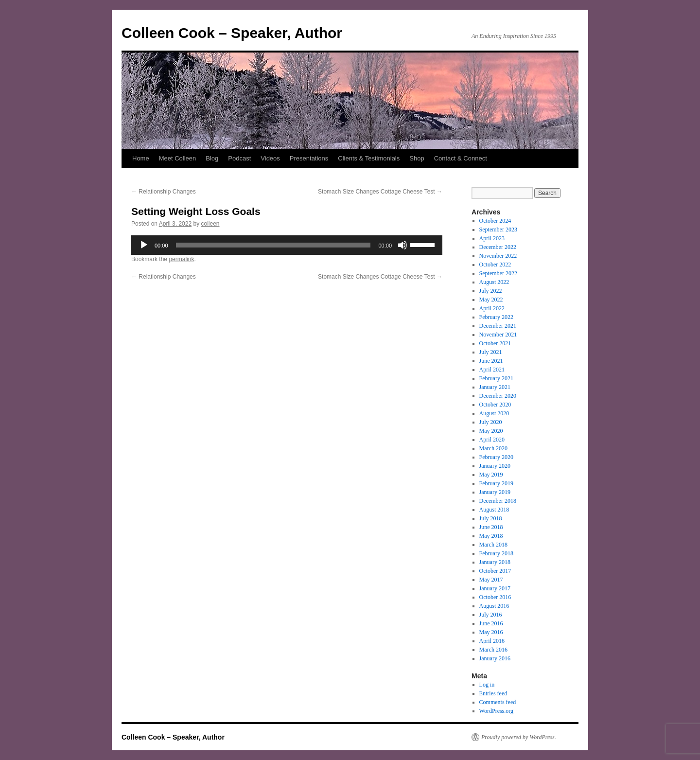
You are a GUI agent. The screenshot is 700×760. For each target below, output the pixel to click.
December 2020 (498, 396)
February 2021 (496, 378)
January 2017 (495, 588)
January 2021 (495, 387)
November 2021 (498, 335)
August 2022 (494, 282)
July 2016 (491, 615)
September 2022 (498, 273)
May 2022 (491, 300)
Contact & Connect (461, 158)
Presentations (309, 158)
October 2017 (495, 571)
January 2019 (495, 492)
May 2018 (491, 536)
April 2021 (492, 370)
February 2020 (496, 457)
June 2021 (491, 361)
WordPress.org (496, 711)
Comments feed (498, 702)
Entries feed (493, 693)
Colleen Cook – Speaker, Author (232, 33)
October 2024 (495, 221)
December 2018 (498, 501)
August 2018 (494, 510)
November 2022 (498, 256)
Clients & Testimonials (369, 158)
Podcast (239, 158)
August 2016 (494, 606)
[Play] (144, 245)
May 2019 (491, 475)
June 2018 (491, 527)
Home (141, 158)
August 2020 (494, 413)
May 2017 (491, 580)
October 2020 (495, 405)
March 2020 (493, 448)
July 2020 (491, 422)
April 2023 (492, 238)
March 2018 (493, 545)
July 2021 (491, 352)
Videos (270, 158)
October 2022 (495, 265)
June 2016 (491, 623)
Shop (417, 158)
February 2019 (496, 483)
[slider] (273, 245)
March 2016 (493, 650)
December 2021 (498, 326)
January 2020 (495, 466)
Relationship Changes (164, 192)
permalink (181, 259)
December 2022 (498, 247)
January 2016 (495, 658)
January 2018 (495, 562)
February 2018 (496, 553)
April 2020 (492, 440)
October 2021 (495, 343)
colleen (210, 224)
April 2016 (492, 641)
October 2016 (495, 597)
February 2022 (496, 317)
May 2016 (491, 632)
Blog (212, 158)
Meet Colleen (178, 158)
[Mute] (402, 245)
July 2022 (491, 291)
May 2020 (491, 431)
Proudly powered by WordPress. (519, 737)
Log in (487, 685)
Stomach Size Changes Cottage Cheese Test (380, 192)
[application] (287, 245)
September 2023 (498, 230)
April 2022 (492, 308)
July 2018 (491, 518)
